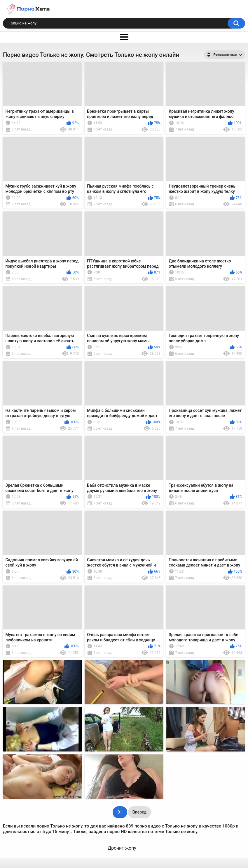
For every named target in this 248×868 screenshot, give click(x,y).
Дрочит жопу (122, 848)
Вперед (139, 812)
